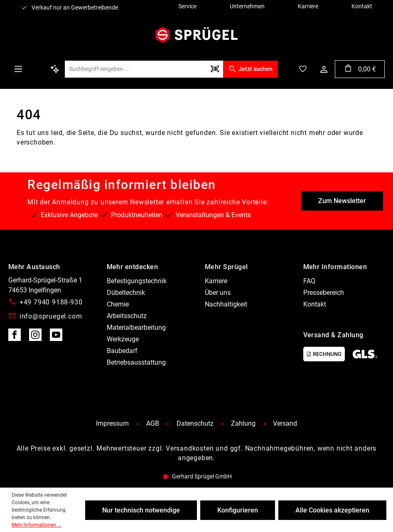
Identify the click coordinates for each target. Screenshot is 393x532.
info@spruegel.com (51, 316)
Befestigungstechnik (137, 281)
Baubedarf (122, 351)
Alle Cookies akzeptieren (332, 510)
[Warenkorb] (360, 69)
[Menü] (18, 69)
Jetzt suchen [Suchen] (250, 69)
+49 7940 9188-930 (51, 302)
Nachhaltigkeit (226, 304)
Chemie (118, 304)
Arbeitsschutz (127, 316)
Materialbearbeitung (136, 327)
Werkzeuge (123, 339)
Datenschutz (195, 423)
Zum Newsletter (342, 201)
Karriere (216, 281)
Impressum (112, 423)
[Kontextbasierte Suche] (55, 69)
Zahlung (243, 423)
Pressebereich (324, 293)
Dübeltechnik (126, 293)
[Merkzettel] (303, 69)
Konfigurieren (238, 510)
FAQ (309, 281)
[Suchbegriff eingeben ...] (136, 69)
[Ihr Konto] (324, 69)
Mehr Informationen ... (36, 525)
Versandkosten (190, 448)
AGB (153, 423)
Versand (285, 423)
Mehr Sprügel (226, 267)
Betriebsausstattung (136, 362)
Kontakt (315, 304)
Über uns (218, 293)
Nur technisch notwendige (141, 510)
